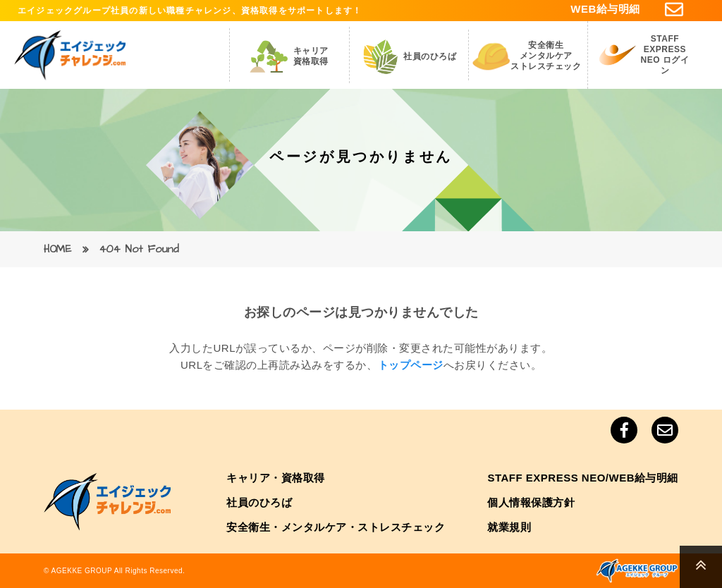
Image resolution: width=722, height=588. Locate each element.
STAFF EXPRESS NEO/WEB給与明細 (583, 478)
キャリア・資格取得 (276, 478)
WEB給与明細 (605, 9)
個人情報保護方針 (531, 502)
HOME (57, 249)
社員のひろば (259, 502)
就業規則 (509, 527)
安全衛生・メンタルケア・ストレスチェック (336, 527)
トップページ (411, 365)
